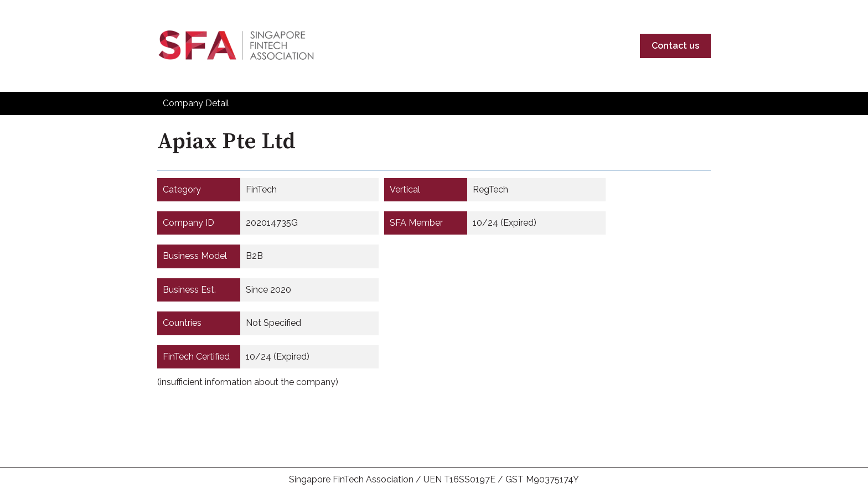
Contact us (675, 46)
